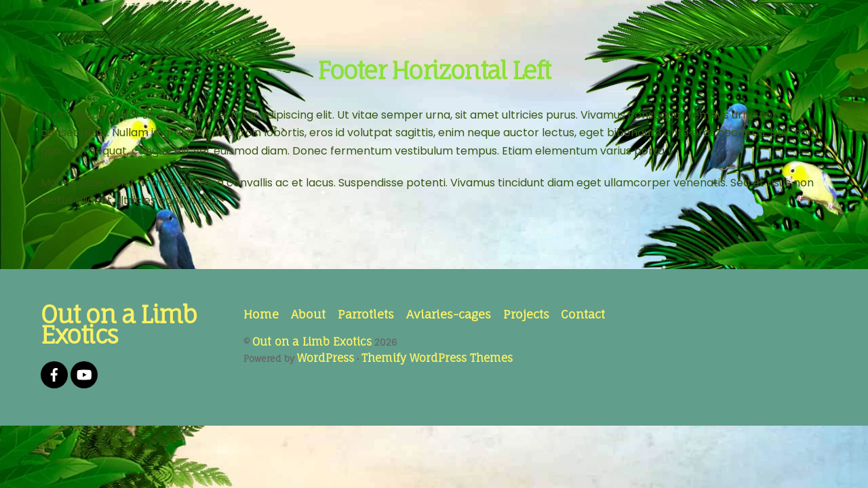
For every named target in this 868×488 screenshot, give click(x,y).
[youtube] (84, 374)
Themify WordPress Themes (437, 358)
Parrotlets (366, 314)
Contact (583, 314)
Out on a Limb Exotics (312, 342)
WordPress (325, 358)
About (308, 314)
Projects (526, 314)
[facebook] (54, 374)
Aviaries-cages (449, 314)
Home (261, 314)
